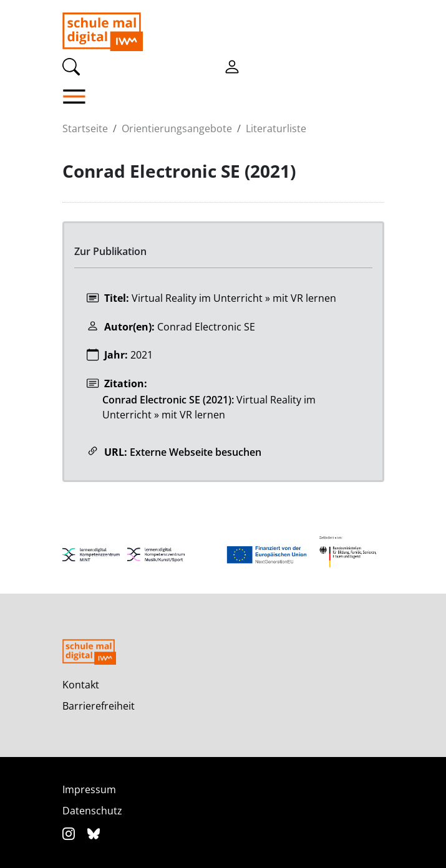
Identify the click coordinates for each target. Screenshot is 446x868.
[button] (103, 97)
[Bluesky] (94, 833)
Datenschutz (92, 811)
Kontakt (81, 685)
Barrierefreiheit (99, 706)
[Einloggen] (232, 65)
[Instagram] (70, 833)
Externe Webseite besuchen (196, 452)
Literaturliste (276, 128)
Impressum (89, 789)
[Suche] (71, 65)
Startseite (85, 128)
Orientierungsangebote (177, 128)
